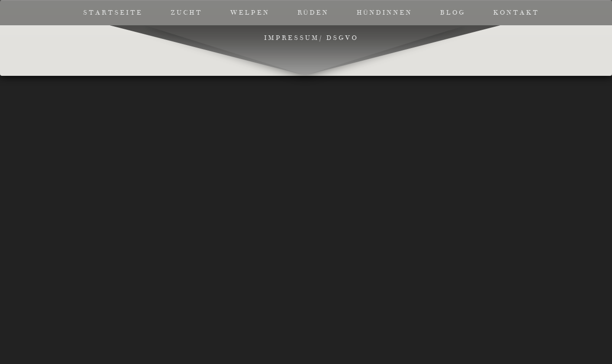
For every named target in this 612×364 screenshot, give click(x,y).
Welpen (250, 13)
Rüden (313, 13)
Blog (453, 13)
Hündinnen (384, 13)
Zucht (186, 13)
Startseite (113, 13)
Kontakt (516, 13)
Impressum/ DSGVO (311, 38)
